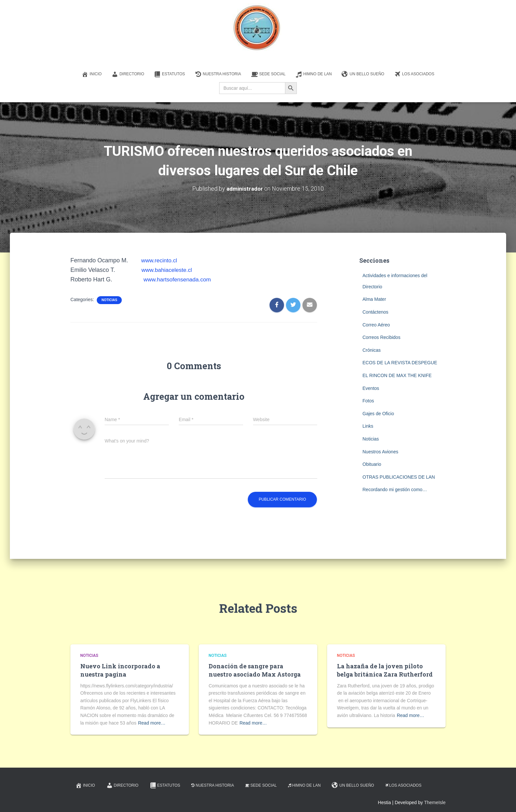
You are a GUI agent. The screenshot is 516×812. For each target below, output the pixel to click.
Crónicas (372, 350)
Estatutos (169, 74)
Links (368, 426)
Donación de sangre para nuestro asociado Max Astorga (255, 670)
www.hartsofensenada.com (179, 279)
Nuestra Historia (218, 74)
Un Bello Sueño (363, 74)
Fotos (368, 401)
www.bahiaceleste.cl (168, 270)
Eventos (371, 388)
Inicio (92, 74)
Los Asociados (414, 74)
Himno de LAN (314, 74)
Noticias (109, 300)
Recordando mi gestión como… (395, 490)
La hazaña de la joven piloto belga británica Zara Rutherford (385, 670)
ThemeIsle (435, 802)
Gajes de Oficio (378, 413)
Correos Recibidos (382, 337)
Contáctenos (376, 312)
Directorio (128, 74)
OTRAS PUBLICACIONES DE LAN (399, 477)
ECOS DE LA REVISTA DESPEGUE (400, 363)
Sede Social (268, 74)
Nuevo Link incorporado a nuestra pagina (120, 670)
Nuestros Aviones (381, 451)
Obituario (372, 464)
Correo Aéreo (376, 324)
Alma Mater (374, 299)
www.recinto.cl (160, 260)
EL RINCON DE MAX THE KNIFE (397, 375)
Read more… (152, 723)
